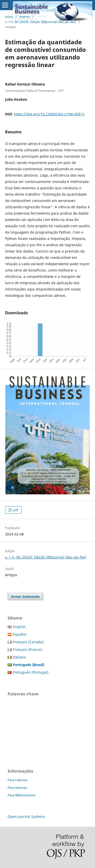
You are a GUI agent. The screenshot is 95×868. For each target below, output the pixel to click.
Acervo (25, 17)
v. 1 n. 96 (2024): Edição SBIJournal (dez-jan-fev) (41, 22)
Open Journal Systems (26, 817)
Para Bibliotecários (22, 795)
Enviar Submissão (25, 596)
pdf (15, 510)
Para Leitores (17, 780)
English (19, 627)
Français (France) (27, 649)
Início (9, 17)
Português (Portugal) (31, 672)
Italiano (19, 657)
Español (20, 634)
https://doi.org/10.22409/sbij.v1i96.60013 (49, 114)
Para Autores (17, 788)
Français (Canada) (28, 642)
